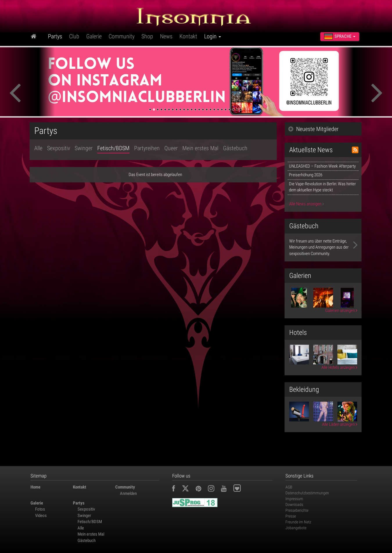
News (166, 36)
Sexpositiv (59, 148)
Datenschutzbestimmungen (307, 493)
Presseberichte (297, 510)
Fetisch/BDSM (113, 148)
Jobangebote (296, 528)
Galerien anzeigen (341, 310)
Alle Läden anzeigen (340, 424)
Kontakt (188, 36)
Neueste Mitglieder (313, 129)
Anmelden (128, 493)
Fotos (40, 509)
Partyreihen (147, 148)
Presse (291, 516)
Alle (38, 148)
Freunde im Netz (298, 522)
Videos (41, 516)
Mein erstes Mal (200, 148)
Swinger (84, 148)
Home (35, 487)
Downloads (294, 504)
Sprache (340, 36)
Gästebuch (235, 148)
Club (74, 36)
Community (122, 36)
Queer (171, 148)
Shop (147, 36)
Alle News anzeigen (306, 204)
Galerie (94, 36)
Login (213, 36)
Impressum (294, 499)
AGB (289, 487)
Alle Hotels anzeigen (339, 367)
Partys (55, 36)
